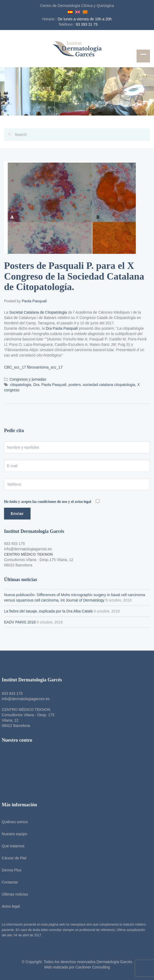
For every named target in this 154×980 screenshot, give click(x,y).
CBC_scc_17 (15, 367)
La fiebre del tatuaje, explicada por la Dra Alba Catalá (48, 611)
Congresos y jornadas (28, 379)
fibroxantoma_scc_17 (45, 367)
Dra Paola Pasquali (62, 328)
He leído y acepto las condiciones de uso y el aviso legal (48, 502)
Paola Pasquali (34, 301)
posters (75, 385)
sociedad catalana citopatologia (109, 385)
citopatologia (21, 385)
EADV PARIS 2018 (20, 622)
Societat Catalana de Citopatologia (38, 312)
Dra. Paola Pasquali (50, 385)
